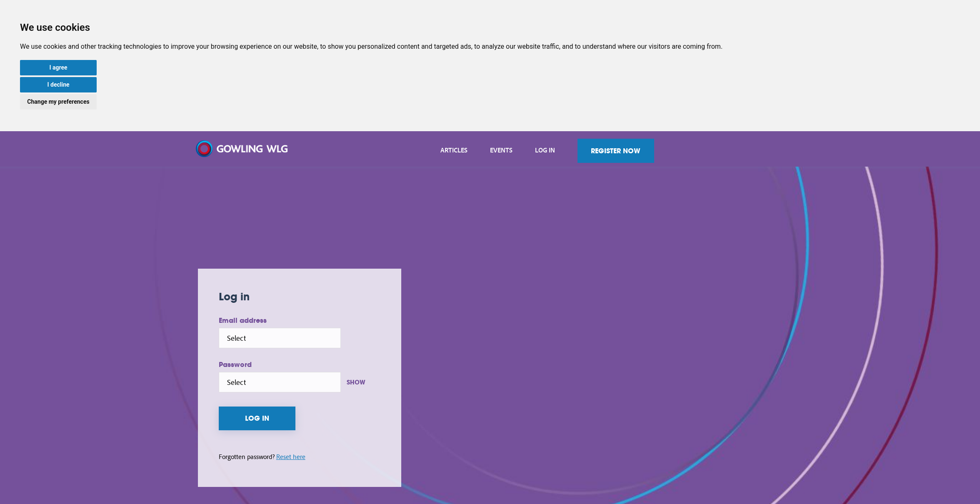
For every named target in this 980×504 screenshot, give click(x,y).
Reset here (354, 457)
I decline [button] (58, 85)
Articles (519, 150)
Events (566, 150)
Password (298, 364)
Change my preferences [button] (58, 102)
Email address (306, 320)
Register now (681, 151)
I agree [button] (58, 67)
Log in (610, 150)
